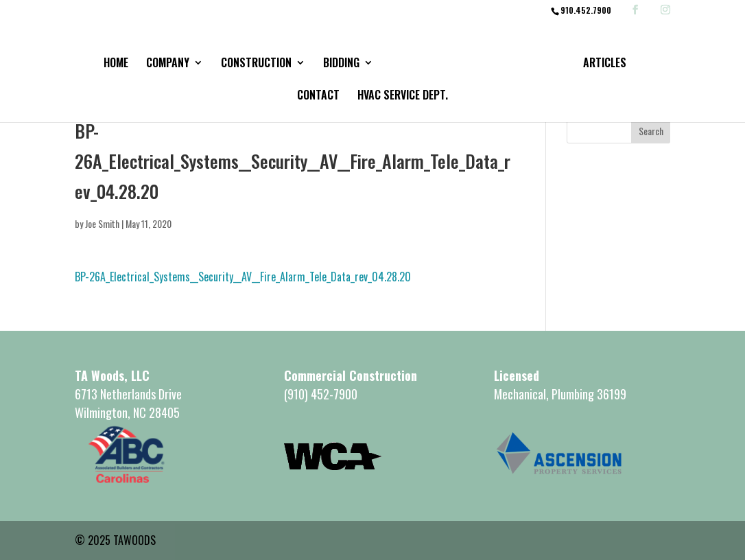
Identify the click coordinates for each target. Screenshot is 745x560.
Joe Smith (102, 223)
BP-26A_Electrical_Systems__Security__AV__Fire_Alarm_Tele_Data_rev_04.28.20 (243, 277)
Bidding (341, 64)
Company (168, 64)
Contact (318, 96)
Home (116, 64)
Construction (256, 64)
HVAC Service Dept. (403, 96)
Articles (605, 64)
